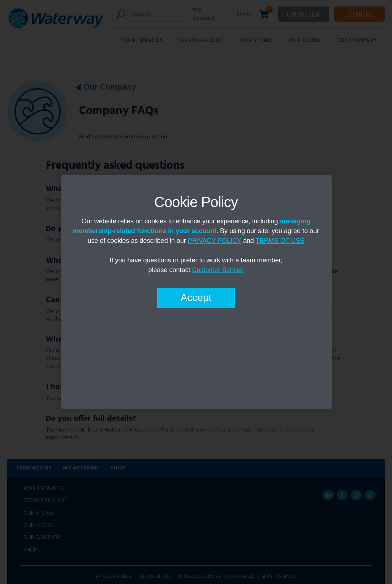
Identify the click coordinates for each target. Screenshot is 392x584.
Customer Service (218, 270)
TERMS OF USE (280, 241)
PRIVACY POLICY (215, 241)
